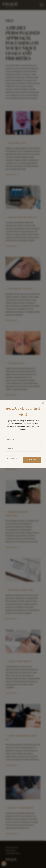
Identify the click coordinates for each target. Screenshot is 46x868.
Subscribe (32, 460)
